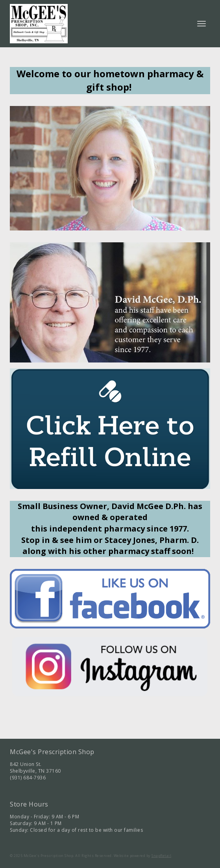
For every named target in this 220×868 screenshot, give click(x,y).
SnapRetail (161, 856)
